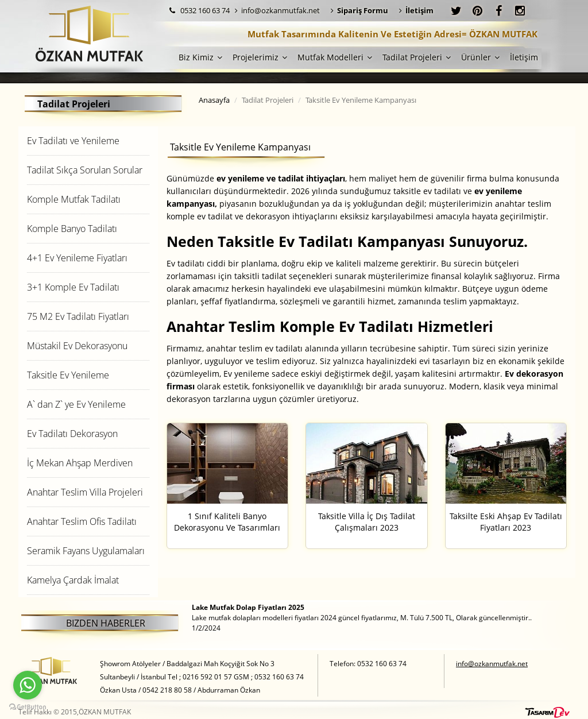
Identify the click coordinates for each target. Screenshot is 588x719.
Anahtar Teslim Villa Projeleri (85, 492)
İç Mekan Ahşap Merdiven (80, 463)
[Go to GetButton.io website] (28, 707)
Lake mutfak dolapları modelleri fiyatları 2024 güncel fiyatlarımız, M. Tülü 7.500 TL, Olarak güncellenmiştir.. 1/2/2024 (362, 618)
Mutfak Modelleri (335, 57)
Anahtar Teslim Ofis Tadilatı (82, 521)
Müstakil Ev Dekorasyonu (77, 346)
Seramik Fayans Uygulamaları (86, 551)
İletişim (524, 57)
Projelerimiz (260, 57)
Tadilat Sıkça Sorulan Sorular (85, 170)
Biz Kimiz (200, 57)
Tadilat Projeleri (417, 57)
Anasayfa (214, 100)
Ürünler (480, 57)
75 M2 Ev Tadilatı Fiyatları (78, 316)
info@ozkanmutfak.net (277, 10)
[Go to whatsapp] (28, 685)
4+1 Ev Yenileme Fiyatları (77, 258)
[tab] (88, 140)
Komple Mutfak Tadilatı (74, 199)
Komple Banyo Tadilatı (72, 229)
